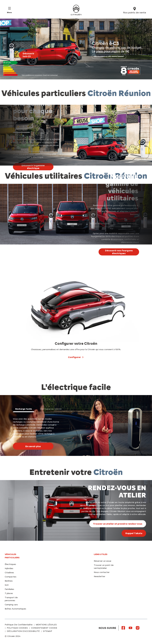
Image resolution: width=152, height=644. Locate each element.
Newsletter (100, 576)
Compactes (11, 577)
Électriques (10, 564)
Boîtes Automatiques (15, 609)
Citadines (9, 573)
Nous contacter (102, 572)
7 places (9, 593)
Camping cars (11, 605)
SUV (7, 585)
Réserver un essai (102, 561)
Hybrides (9, 568)
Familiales (9, 589)
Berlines (9, 581)
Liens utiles (101, 554)
